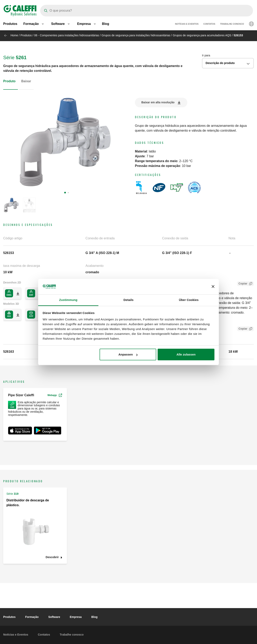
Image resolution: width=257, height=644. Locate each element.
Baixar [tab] (26, 81)
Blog (106, 24)
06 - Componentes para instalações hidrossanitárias (67, 35)
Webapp (55, 395)
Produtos (10, 24)
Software (54, 617)
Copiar (242, 284)
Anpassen (128, 354)
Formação (32, 617)
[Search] (147, 11)
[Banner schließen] (213, 287)
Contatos (209, 24)
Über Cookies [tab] (189, 300)
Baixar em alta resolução (158, 102)
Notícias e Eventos (187, 24)
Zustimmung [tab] (68, 300)
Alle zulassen (186, 354)
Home (14, 35)
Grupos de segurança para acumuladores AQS (202, 35)
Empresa (76, 617)
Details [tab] (128, 300)
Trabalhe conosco (232, 24)
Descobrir (52, 557)
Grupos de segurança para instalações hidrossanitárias (136, 35)
